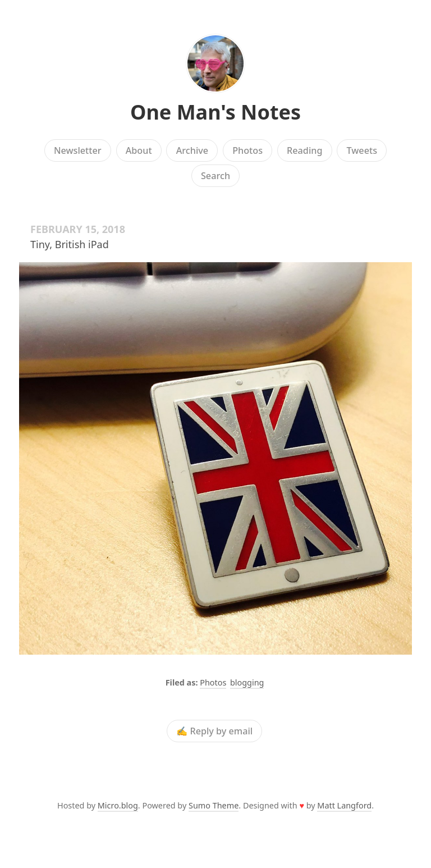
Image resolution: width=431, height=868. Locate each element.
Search (215, 176)
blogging (247, 682)
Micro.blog (118, 805)
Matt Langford (344, 805)
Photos (247, 150)
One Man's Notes (215, 112)
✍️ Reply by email (214, 731)
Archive (192, 150)
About (139, 150)
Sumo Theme (214, 805)
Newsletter (78, 150)
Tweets (362, 150)
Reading (304, 150)
